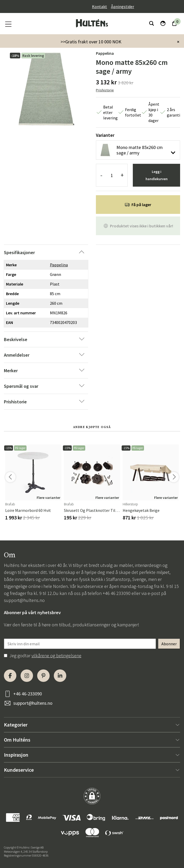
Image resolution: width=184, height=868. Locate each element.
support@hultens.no (24, 600)
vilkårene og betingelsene (56, 656)
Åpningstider (123, 6)
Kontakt (100, 6)
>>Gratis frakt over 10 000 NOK (91, 42)
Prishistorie (105, 90)
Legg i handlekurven (157, 175)
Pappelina (105, 53)
